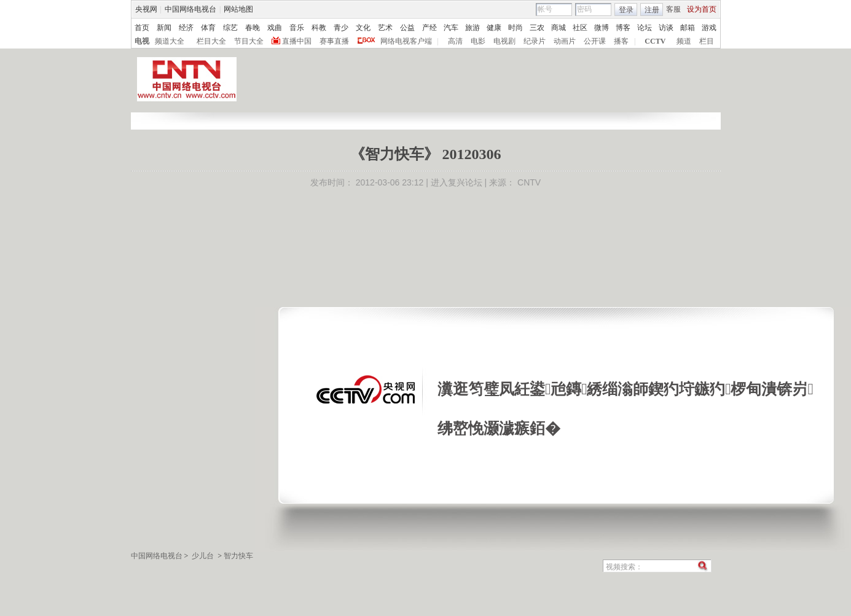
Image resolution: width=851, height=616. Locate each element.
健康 (494, 28)
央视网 (146, 9)
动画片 (565, 41)
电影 (478, 41)
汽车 (451, 28)
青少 (341, 28)
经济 (186, 28)
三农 (537, 28)
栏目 (707, 41)
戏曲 (275, 28)
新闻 (164, 28)
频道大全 (170, 41)
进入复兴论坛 (457, 182)
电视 (142, 41)
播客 (621, 41)
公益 (407, 28)
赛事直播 (334, 41)
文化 (363, 28)
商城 (559, 28)
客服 (673, 9)
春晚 (253, 28)
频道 (684, 41)
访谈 (666, 28)
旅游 (473, 28)
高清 (455, 41)
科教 (319, 28)
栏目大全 (211, 41)
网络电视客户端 (406, 41)
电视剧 (504, 41)
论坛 (645, 28)
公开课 (595, 41)
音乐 (297, 28)
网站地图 (238, 9)
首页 (142, 28)
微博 (602, 28)
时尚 (516, 28)
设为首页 (702, 9)
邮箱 (688, 28)
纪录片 (535, 41)
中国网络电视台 (190, 9)
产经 (429, 28)
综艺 (230, 28)
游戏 (709, 28)
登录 (626, 10)
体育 (208, 28)
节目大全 (249, 41)
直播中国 (297, 41)
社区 (580, 28)
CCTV (655, 41)
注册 (652, 10)
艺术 (385, 28)
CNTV (529, 182)
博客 (623, 28)
